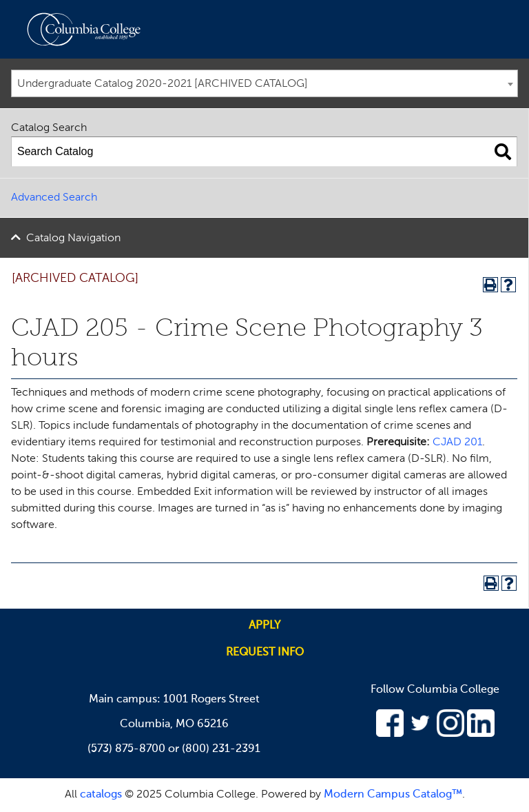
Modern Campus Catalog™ (393, 795)
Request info (265, 653)
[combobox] (264, 83)
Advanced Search (54, 198)
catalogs (101, 795)
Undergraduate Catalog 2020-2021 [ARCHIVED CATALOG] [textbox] (163, 84)
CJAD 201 (457, 443)
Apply (264, 626)
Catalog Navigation (73, 238)
